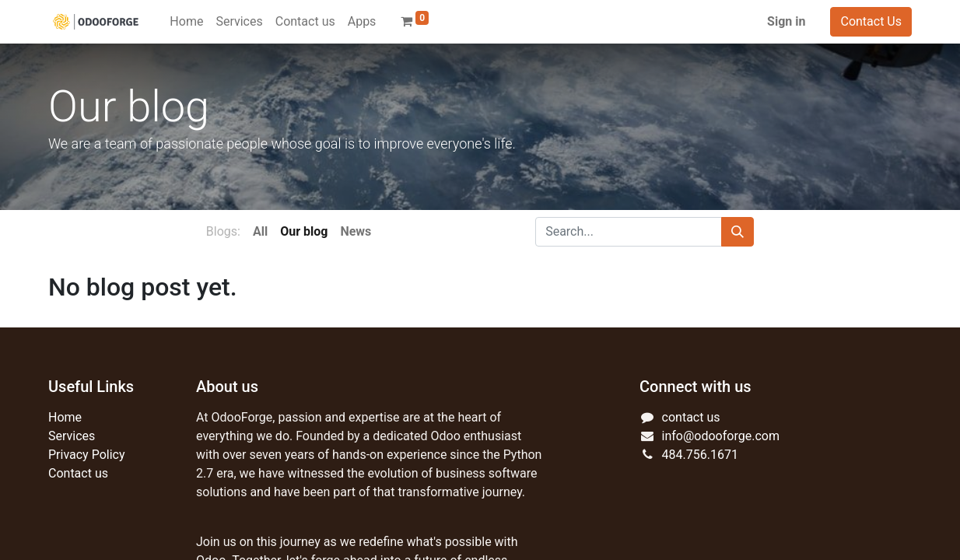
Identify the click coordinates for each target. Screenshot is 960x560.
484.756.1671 (700, 455)
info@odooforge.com (721, 436)
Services (72, 436)
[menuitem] (186, 22)
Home (65, 417)
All (260, 231)
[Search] (738, 232)
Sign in (786, 21)
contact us (691, 417)
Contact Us (871, 21)
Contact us (78, 473)
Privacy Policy (87, 455)
